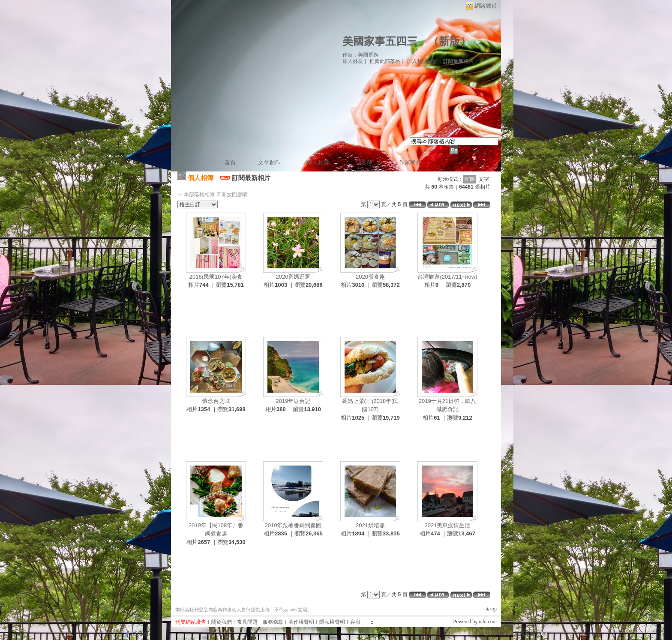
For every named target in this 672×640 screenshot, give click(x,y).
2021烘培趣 (370, 525)
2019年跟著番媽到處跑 (293, 525)
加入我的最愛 (422, 61)
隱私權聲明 (332, 622)
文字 (484, 179)
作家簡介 (410, 162)
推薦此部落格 (385, 61)
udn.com (488, 622)
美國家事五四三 (380, 41)
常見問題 (247, 622)
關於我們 (222, 622)
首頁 (230, 162)
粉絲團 (141, 634)
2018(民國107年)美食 (216, 277)
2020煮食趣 (370, 277)
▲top (491, 609)
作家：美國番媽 (360, 55)
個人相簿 (318, 162)
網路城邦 (486, 6)
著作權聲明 (301, 622)
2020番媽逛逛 (293, 277)
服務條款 (273, 622)
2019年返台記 (293, 401)
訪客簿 (364, 162)
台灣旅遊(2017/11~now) (447, 277)
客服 (355, 622)
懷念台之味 (216, 401)
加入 (504, 634)
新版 (450, 41)
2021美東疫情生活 (448, 525)
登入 (490, 634)
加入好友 (353, 61)
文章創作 (269, 162)
